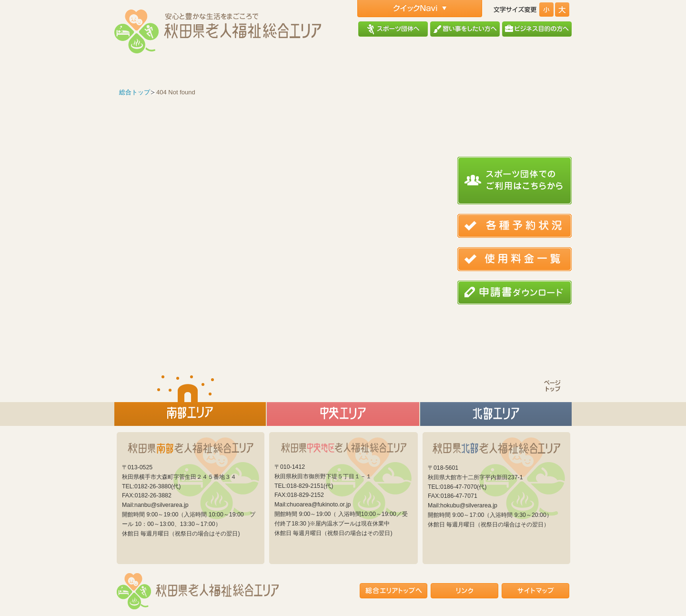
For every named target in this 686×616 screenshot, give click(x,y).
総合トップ (135, 92)
